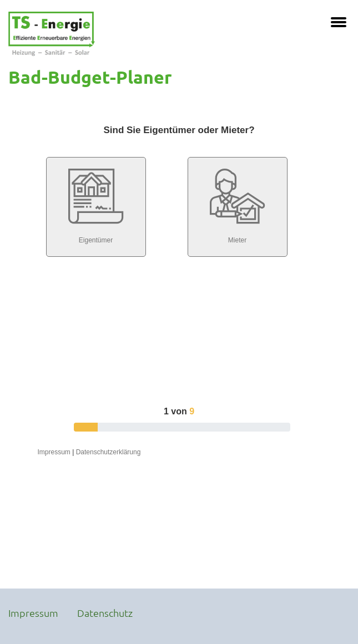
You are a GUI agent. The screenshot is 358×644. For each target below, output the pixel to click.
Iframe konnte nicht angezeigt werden (179, 337)
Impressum (33, 613)
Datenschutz (105, 613)
